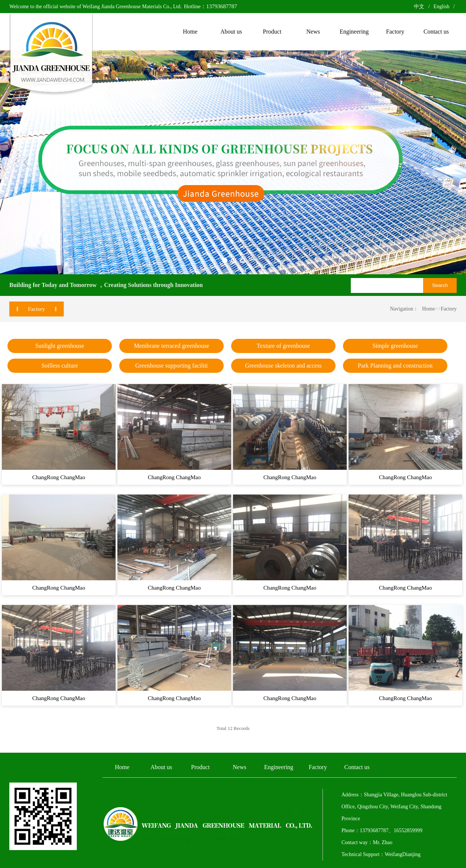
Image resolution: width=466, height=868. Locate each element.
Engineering (278, 767)
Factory (449, 309)
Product (201, 767)
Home (428, 309)
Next (440, 162)
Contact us (357, 767)
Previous (26, 162)
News (239, 767)
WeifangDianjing (403, 854)
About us (161, 767)
